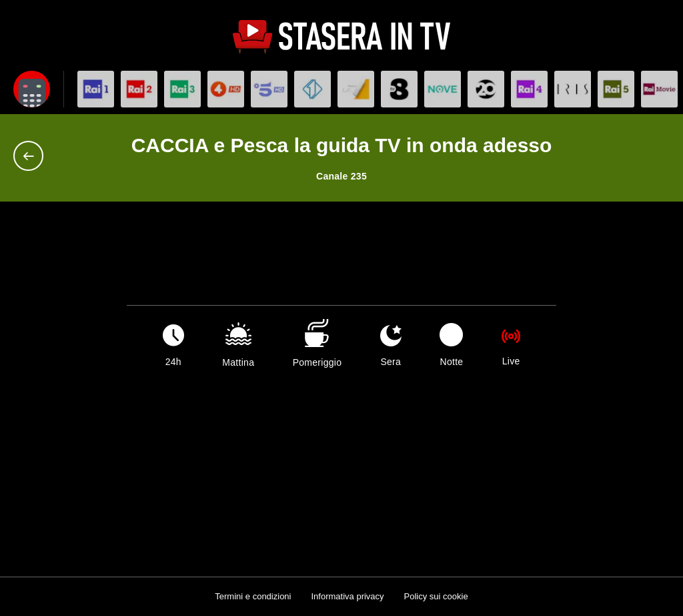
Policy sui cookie (436, 596)
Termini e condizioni (253, 596)
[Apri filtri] (32, 89)
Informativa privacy (347, 596)
